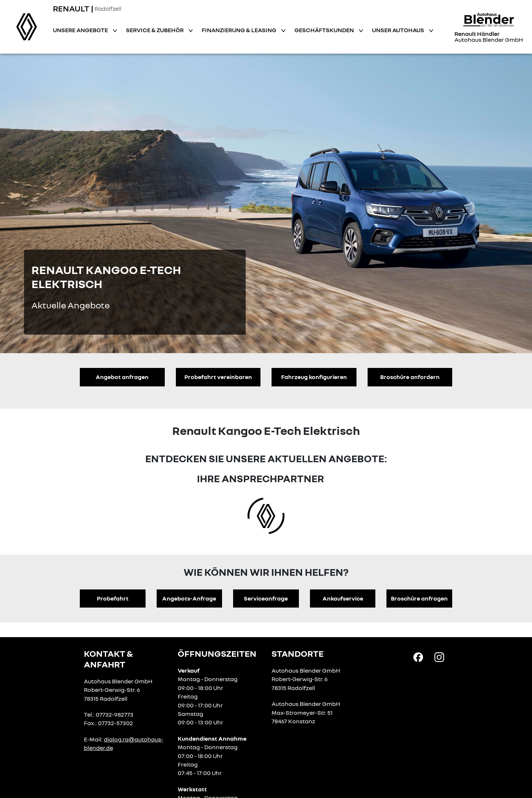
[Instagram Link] (439, 657)
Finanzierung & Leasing (240, 30)
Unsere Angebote (81, 30)
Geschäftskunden (325, 30)
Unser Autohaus (399, 30)
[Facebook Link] (418, 657)
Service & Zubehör (155, 30)
